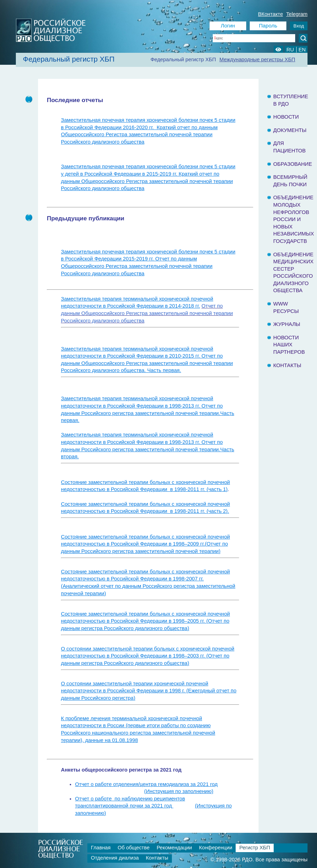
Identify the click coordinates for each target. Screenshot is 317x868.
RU (290, 50)
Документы (290, 130)
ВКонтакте (271, 14)
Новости (286, 117)
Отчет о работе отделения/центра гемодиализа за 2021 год (146, 784)
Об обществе (134, 848)
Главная (101, 848)
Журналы (287, 324)
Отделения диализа (115, 858)
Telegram (297, 14)
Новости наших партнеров (289, 345)
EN (302, 50)
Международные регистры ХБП (257, 59)
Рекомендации (174, 848)
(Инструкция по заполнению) (179, 791)
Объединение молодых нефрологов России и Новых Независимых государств (294, 219)
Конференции (216, 848)
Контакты (287, 365)
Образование (293, 164)
